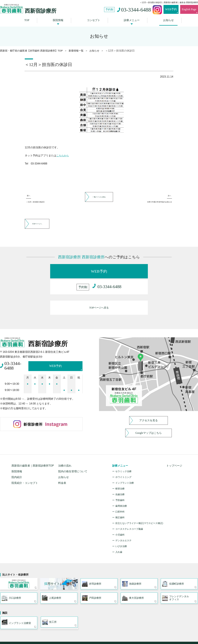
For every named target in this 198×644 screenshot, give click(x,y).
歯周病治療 (121, 493)
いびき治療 (121, 533)
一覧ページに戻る (99, 195)
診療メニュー (131, 20)
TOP (29, 20)
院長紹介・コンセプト (25, 470)
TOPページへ (43, 231)
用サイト (52, 571)
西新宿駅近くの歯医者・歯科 (88, 635)
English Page (187, 9)
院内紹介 (17, 464)
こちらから (63, 154)
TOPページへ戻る (99, 296)
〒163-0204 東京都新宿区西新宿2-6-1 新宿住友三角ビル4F (99, 638)
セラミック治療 (123, 458)
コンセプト (94, 20)
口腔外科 (120, 498)
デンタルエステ (123, 527)
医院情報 (59, 20)
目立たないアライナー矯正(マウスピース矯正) (139, 510)
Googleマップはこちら (148, 420)
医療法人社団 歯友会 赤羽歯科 (19, 571)
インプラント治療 (125, 470)
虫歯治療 (120, 481)
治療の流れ (65, 452)
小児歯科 (120, 521)
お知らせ (166, 20)
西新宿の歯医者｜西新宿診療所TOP (33, 452)
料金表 (62, 470)
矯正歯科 (120, 504)
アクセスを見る (148, 407)
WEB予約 (166, 9)
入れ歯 (119, 539)
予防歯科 (120, 487)
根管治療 (120, 475)
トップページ (174, 452)
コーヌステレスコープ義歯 (129, 516)
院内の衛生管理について (73, 458)
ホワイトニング (123, 464)
